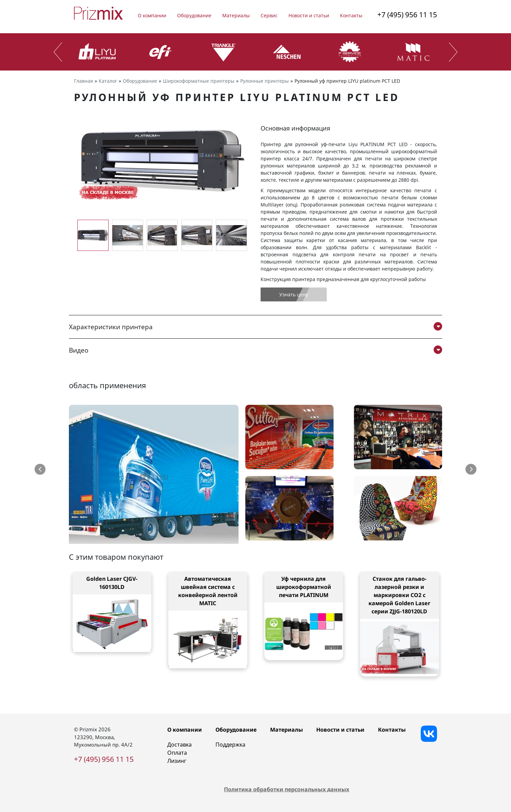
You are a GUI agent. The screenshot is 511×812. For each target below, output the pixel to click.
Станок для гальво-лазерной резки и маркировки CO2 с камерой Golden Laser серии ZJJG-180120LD (399, 595)
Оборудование (194, 15)
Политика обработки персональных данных (287, 789)
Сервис (269, 15)
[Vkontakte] (429, 734)
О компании (152, 15)
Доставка (179, 745)
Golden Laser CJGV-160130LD (112, 583)
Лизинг (177, 761)
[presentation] (58, 52)
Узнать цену (294, 294)
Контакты (351, 15)
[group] (162, 160)
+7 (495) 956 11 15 (407, 15)
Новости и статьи (309, 15)
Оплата (177, 753)
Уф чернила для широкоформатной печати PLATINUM (304, 587)
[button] (40, 469)
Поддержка (230, 745)
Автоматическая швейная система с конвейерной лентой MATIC (208, 591)
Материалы (236, 15)
